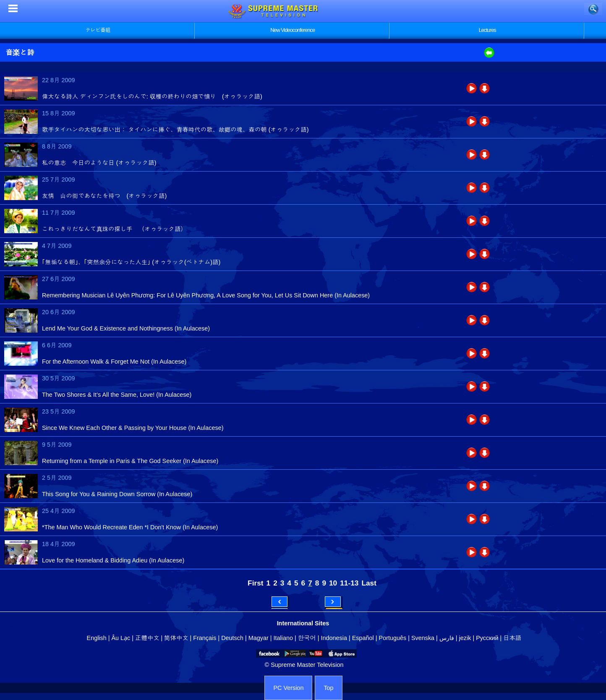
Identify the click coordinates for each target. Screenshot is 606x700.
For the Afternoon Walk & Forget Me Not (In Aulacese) (114, 362)
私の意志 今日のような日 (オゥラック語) (99, 163)
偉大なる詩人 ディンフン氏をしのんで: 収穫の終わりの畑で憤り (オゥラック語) (152, 96)
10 (333, 583)
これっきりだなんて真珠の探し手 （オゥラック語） (114, 229)
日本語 (512, 638)
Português (393, 638)
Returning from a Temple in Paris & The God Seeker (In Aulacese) (130, 461)
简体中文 (176, 638)
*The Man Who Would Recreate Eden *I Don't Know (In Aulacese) (130, 527)
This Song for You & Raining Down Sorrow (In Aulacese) (117, 494)
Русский (487, 638)
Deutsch (232, 638)
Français (205, 638)
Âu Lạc (121, 638)
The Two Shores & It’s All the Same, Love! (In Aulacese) (117, 395)
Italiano (283, 638)
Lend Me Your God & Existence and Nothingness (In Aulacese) (126, 328)
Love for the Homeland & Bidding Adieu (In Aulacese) (113, 560)
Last (369, 583)
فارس (447, 638)
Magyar (259, 638)
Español (363, 638)
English (97, 638)
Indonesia (334, 638)
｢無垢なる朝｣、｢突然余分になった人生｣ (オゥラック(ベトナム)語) (131, 262)
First (255, 583)
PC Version (288, 688)
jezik (465, 638)
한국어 (307, 638)
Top (328, 688)
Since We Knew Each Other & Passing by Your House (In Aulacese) (133, 428)
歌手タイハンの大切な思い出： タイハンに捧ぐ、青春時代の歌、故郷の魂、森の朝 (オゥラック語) (175, 130)
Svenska (423, 638)
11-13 (349, 583)
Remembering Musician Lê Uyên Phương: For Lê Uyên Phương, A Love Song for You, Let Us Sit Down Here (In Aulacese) (206, 295)
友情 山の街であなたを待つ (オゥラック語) (104, 196)
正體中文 (147, 638)
